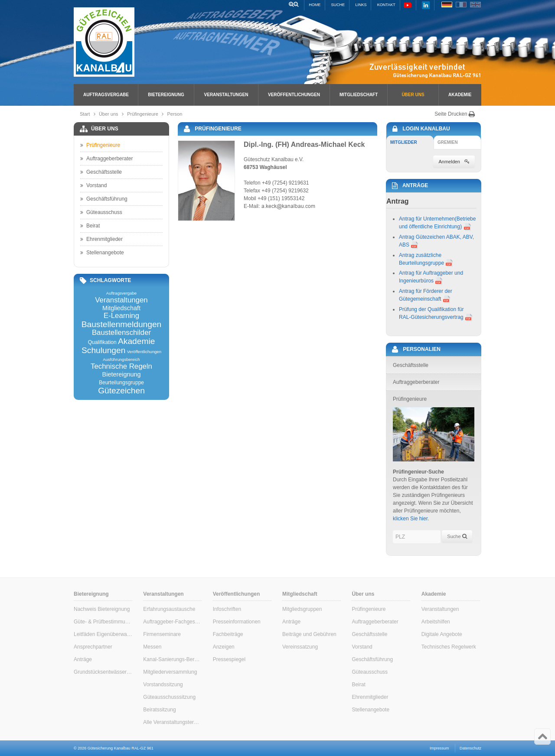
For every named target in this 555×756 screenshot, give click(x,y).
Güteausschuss (101, 212)
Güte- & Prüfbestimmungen (103, 622)
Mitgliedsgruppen (302, 609)
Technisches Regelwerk (449, 647)
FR (461, 5)
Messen (152, 647)
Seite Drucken (455, 114)
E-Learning (121, 316)
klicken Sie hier (410, 519)
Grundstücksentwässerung (103, 672)
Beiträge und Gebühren (309, 634)
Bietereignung (166, 95)
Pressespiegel (229, 659)
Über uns (413, 95)
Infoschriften (227, 609)
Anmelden (454, 162)
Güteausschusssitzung (169, 697)
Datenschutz (470, 748)
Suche (338, 5)
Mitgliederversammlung (170, 672)
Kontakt (386, 5)
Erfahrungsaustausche (169, 609)
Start (85, 114)
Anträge (83, 659)
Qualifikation (102, 342)
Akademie (460, 95)
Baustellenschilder (121, 333)
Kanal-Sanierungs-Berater (172, 659)
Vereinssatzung (300, 647)
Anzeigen (224, 647)
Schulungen (103, 350)
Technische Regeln (121, 367)
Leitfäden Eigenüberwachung (103, 634)
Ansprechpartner (93, 647)
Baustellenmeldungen (122, 324)
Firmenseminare (162, 634)
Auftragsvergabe (106, 95)
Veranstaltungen (226, 95)
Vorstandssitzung (163, 685)
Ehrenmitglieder (101, 239)
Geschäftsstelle (101, 172)
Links (361, 5)
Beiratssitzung (159, 710)
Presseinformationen (237, 622)
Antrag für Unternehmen (427, 219)
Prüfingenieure (143, 114)
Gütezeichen (121, 391)
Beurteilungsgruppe (121, 383)
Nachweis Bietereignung (102, 609)
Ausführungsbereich (121, 360)
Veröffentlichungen (294, 95)
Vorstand (93, 185)
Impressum (439, 748)
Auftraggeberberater (106, 159)
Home (315, 5)
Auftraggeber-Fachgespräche (172, 622)
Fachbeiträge (228, 634)
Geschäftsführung (104, 199)
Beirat (90, 226)
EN (475, 5)
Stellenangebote (102, 253)
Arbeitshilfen (436, 622)
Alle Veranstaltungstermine (172, 722)
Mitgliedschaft (359, 95)
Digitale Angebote (442, 634)
